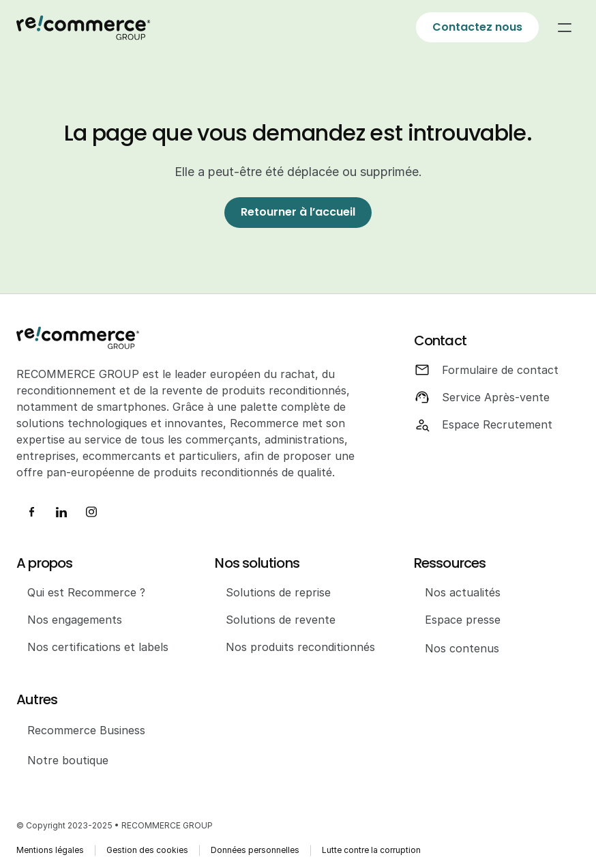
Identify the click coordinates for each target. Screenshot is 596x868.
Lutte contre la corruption (371, 850)
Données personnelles (255, 850)
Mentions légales (50, 850)
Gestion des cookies (147, 850)
